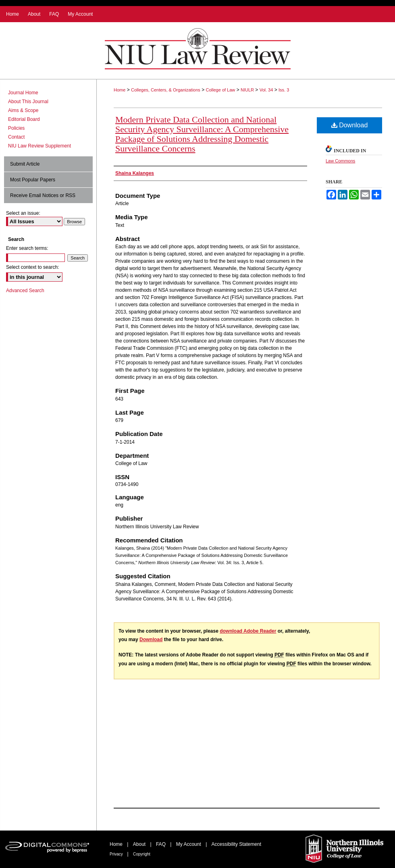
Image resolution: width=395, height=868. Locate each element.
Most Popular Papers (33, 180)
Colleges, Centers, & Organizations (166, 90)
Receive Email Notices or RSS (43, 195)
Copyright (142, 854)
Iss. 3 (284, 90)
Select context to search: (32, 267)
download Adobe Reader (248, 631)
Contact (16, 137)
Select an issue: (23, 213)
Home (120, 90)
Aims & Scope (23, 110)
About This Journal (28, 102)
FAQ (161, 844)
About (140, 844)
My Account (189, 844)
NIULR (247, 90)
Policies (16, 128)
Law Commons (340, 161)
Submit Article (25, 164)
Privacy (117, 854)
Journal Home (23, 93)
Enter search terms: (27, 248)
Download (350, 125)
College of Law (221, 90)
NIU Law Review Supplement (39, 146)
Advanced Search (25, 291)
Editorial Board (24, 119)
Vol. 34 (266, 90)
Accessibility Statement (236, 844)
